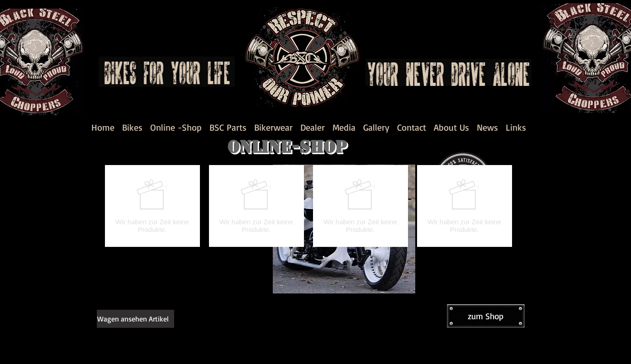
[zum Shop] (486, 316)
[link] (139, 319)
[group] (308, 206)
